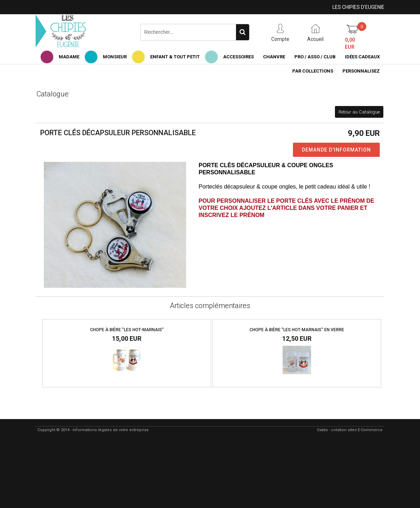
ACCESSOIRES (238, 57)
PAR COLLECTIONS (313, 71)
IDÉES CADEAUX (362, 57)
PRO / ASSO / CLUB (315, 57)
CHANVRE (274, 57)
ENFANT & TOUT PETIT (175, 57)
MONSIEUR (115, 57)
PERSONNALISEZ (361, 71)
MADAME (69, 57)
